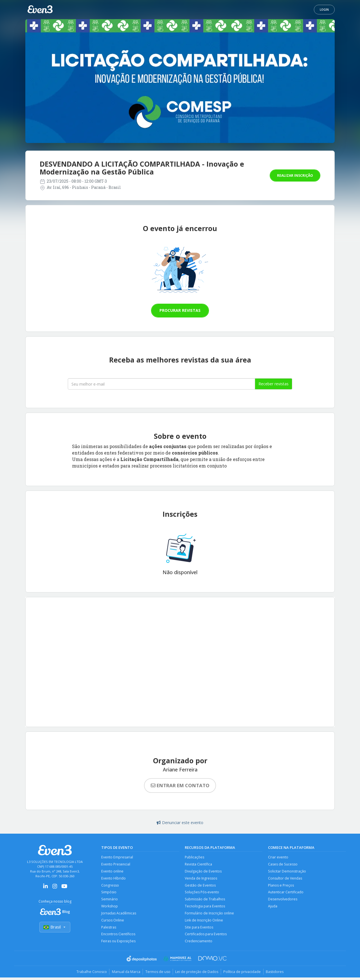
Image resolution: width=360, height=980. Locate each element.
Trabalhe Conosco (89, 974)
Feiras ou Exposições (119, 944)
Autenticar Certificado (286, 893)
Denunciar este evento (180, 823)
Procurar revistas (180, 310)
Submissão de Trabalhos (205, 900)
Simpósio (109, 893)
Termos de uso (157, 974)
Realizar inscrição (295, 175)
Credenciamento (199, 944)
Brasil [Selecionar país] (55, 927)
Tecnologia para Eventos (205, 908)
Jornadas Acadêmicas (119, 915)
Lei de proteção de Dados (197, 974)
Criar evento (278, 857)
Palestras (109, 929)
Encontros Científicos (119, 936)
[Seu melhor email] (161, 384)
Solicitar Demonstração (287, 872)
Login (324, 10)
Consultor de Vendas (285, 879)
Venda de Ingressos (201, 879)
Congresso (110, 886)
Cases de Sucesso (283, 864)
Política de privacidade (244, 974)
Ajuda (273, 908)
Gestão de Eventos (200, 886)
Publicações (195, 857)
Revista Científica (199, 864)
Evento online (113, 872)
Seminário (110, 900)
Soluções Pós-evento (202, 893)
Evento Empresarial (117, 857)
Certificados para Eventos (206, 936)
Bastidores (277, 974)
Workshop (110, 908)
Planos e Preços (281, 886)
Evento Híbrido (114, 879)
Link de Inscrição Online (204, 922)
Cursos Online (113, 922)
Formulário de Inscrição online (210, 915)
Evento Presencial (116, 864)
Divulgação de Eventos (203, 872)
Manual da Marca (124, 974)
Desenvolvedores (283, 900)
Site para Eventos (199, 929)
